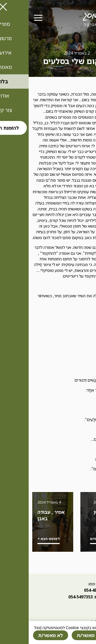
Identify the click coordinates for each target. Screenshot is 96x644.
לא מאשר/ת (22, 635)
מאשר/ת (57, 635)
